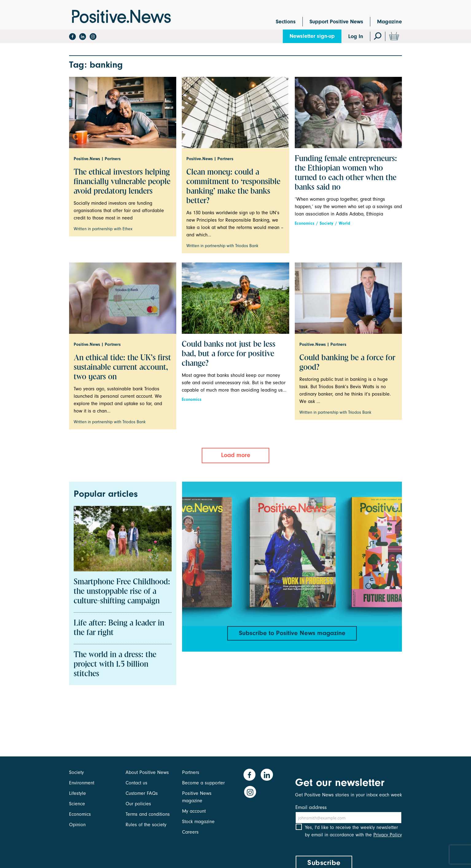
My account (194, 811)
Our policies (138, 804)
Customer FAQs (142, 793)
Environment (82, 783)
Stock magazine (198, 822)
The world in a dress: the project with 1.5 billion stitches (115, 665)
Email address (311, 807)
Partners (191, 772)
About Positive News (147, 772)
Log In (356, 36)
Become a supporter (203, 783)
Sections (286, 22)
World (344, 223)
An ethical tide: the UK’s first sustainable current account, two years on (122, 368)
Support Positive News (336, 22)
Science (77, 804)
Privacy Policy (388, 840)
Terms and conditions (148, 814)
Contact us (136, 783)
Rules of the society (146, 825)
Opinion (77, 825)
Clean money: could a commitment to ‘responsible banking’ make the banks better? (233, 187)
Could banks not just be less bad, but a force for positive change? (229, 354)
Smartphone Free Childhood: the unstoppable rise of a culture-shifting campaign (122, 592)
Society (327, 223)
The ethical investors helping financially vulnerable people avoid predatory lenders (122, 182)
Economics (305, 223)
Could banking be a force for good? (347, 363)
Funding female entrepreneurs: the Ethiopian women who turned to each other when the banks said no (346, 173)
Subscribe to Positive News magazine (292, 633)
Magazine (389, 22)
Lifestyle (78, 793)
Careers (190, 832)
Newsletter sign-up (312, 36)
